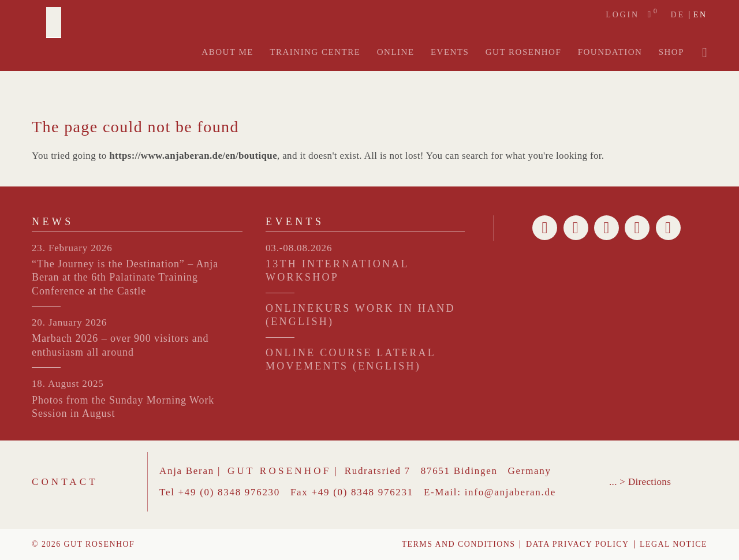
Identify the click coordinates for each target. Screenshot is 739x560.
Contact (65, 482)
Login (622, 15)
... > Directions (640, 482)
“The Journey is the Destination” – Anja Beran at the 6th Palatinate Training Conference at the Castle (125, 277)
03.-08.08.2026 (299, 248)
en (700, 15)
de (677, 15)
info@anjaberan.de (510, 492)
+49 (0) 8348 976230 (229, 492)
